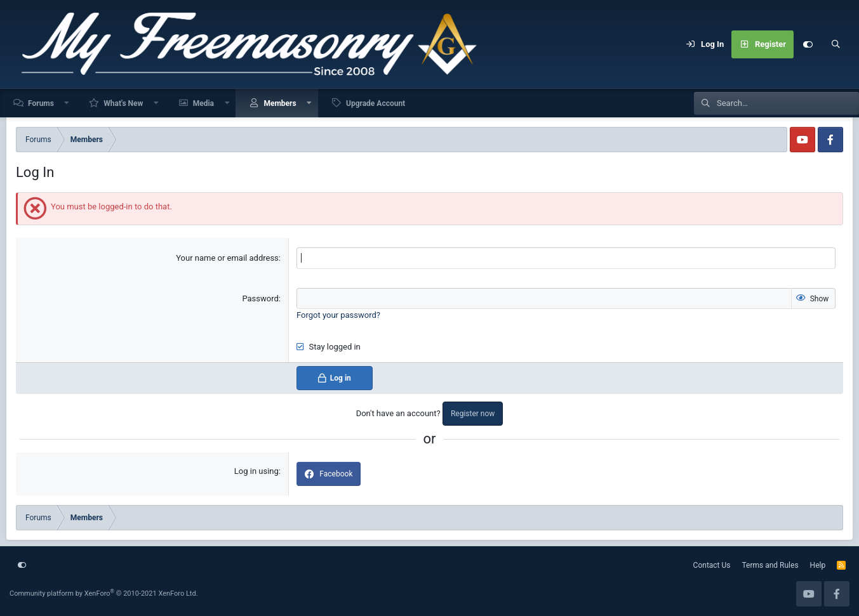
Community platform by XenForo (104, 593)
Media (203, 103)
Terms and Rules (770, 565)
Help (818, 565)
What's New (123, 103)
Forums (41, 103)
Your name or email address (227, 258)
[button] (67, 103)
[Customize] (808, 44)
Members (280, 103)
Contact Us (712, 565)
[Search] (836, 44)
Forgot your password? (338, 315)
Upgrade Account (376, 103)
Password (260, 298)
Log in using (256, 471)
